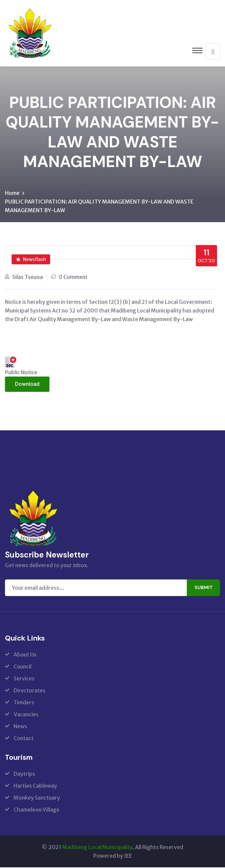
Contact (24, 739)
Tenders (24, 703)
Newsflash (31, 260)
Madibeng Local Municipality (97, 848)
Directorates (30, 691)
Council (23, 667)
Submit (204, 588)
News (20, 727)
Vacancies (26, 715)
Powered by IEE (113, 856)
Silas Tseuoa (28, 278)
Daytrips (24, 774)
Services (24, 679)
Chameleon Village (37, 810)
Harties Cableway (35, 786)
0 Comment (73, 278)
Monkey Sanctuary (37, 798)
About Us (25, 655)
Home (12, 194)
